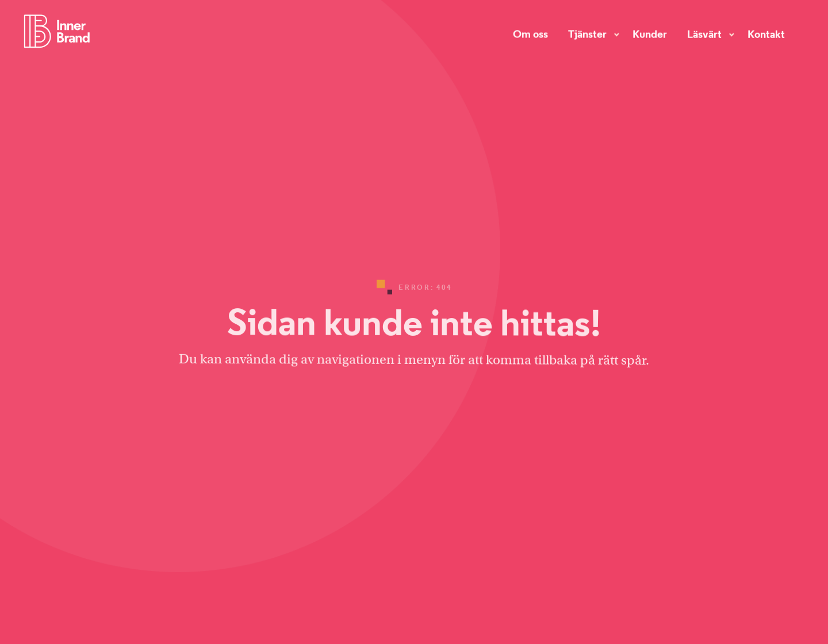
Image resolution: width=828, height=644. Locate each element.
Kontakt (766, 33)
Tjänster (587, 33)
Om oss (530, 33)
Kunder (650, 33)
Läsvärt (704, 33)
